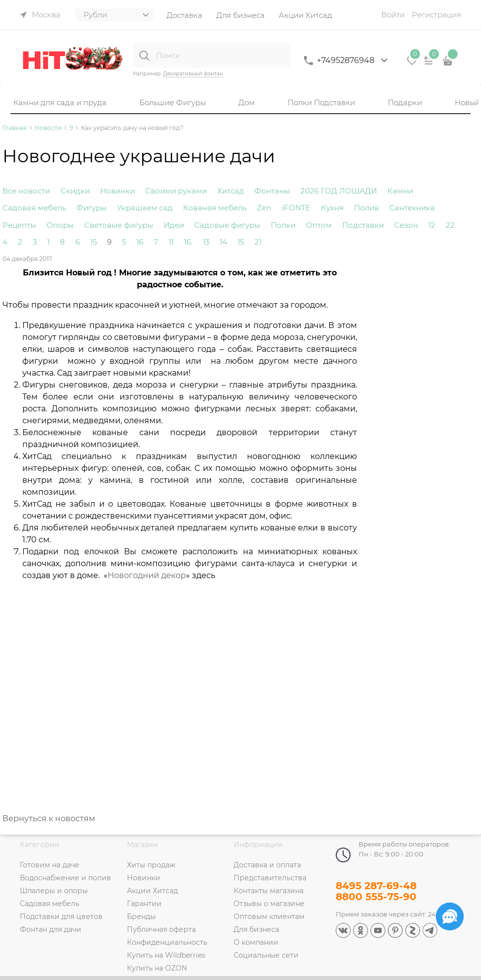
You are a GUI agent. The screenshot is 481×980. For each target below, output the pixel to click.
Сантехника (412, 208)
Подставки (363, 225)
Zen (264, 208)
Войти (393, 15)
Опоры (60, 225)
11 (171, 242)
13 (206, 242)
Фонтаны (272, 191)
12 (432, 225)
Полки (283, 225)
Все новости (26, 191)
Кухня (332, 208)
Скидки (75, 191)
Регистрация (436, 15)
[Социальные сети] (450, 916)
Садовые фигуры (227, 225)
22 (450, 225)
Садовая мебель (34, 208)
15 (93, 242)
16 (140, 242)
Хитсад (231, 191)
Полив (366, 208)
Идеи (174, 225)
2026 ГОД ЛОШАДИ (339, 191)
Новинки (118, 191)
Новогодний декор (147, 575)
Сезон (406, 225)
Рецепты (19, 225)
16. (188, 242)
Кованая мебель (215, 208)
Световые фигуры (119, 225)
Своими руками (176, 191)
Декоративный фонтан (193, 74)
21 (258, 242)
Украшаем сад (145, 208)
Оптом (319, 225)
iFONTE (296, 208)
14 (223, 242)
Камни (400, 191)
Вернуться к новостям (49, 818)
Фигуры (91, 208)
